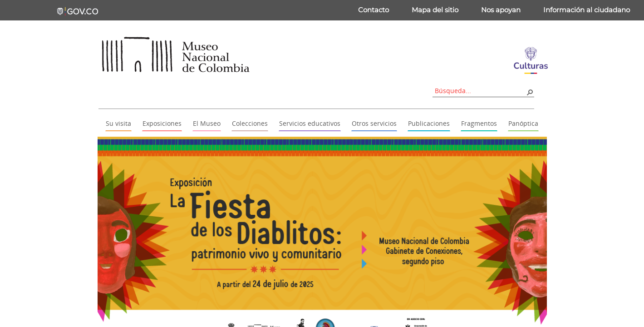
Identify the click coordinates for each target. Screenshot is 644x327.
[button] (530, 92)
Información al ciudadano (587, 10)
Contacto (374, 10)
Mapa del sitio (435, 10)
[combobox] (480, 91)
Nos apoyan (501, 10)
